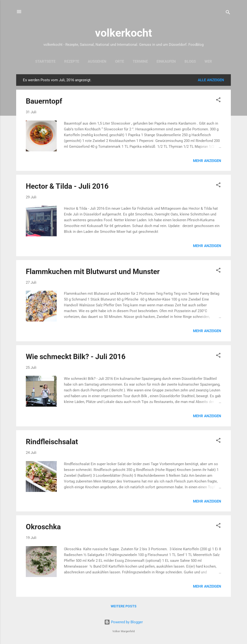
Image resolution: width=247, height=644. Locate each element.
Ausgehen (97, 61)
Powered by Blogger (123, 622)
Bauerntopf (44, 101)
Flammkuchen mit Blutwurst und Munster (93, 272)
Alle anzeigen (211, 80)
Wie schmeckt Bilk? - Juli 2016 (76, 357)
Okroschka (43, 527)
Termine (140, 61)
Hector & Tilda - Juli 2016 (67, 186)
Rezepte (72, 61)
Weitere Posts (124, 606)
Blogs (190, 61)
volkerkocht (123, 33)
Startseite (45, 61)
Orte (120, 61)
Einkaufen (166, 61)
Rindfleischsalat (52, 442)
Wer (208, 61)
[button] (218, 101)
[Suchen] (228, 13)
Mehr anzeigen (207, 161)
